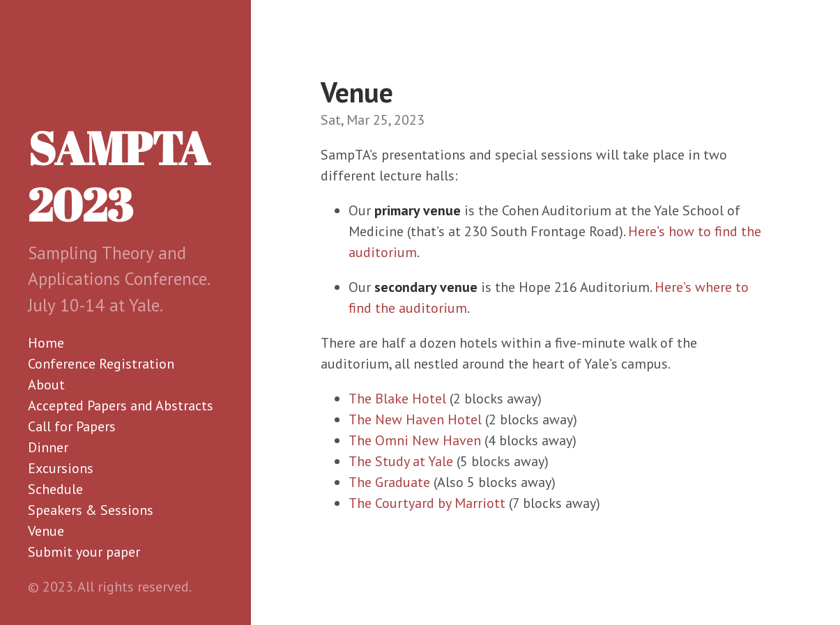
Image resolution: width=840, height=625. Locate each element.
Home (46, 343)
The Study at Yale (401, 461)
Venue (46, 531)
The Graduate (389, 482)
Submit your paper (84, 552)
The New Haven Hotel (415, 419)
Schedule (55, 489)
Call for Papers (72, 426)
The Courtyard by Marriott (427, 503)
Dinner (48, 447)
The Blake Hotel (397, 399)
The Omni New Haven (415, 440)
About (46, 385)
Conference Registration (101, 364)
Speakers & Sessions (91, 510)
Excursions (61, 468)
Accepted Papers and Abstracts (121, 406)
